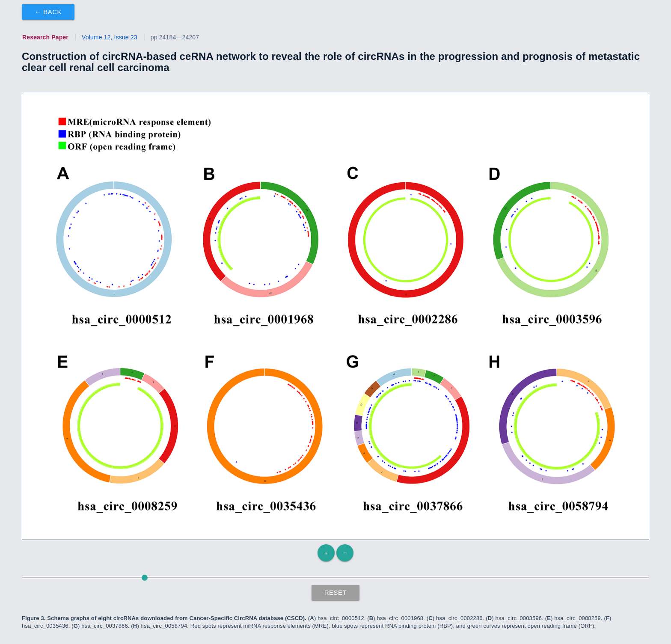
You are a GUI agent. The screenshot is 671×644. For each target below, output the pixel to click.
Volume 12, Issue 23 (110, 37)
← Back (48, 12)
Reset (336, 592)
